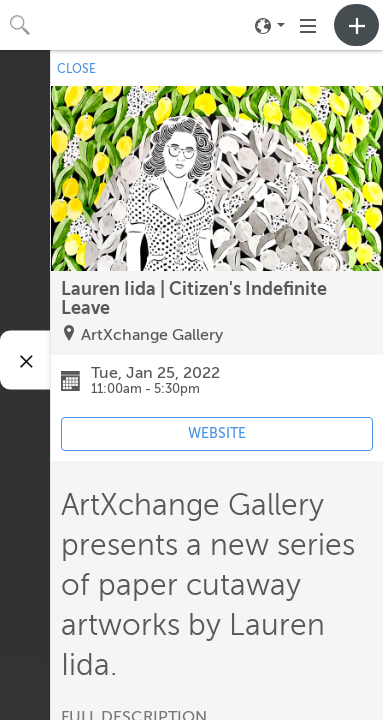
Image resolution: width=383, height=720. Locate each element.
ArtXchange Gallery (152, 335)
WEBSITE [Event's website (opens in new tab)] (217, 433)
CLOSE (76, 69)
